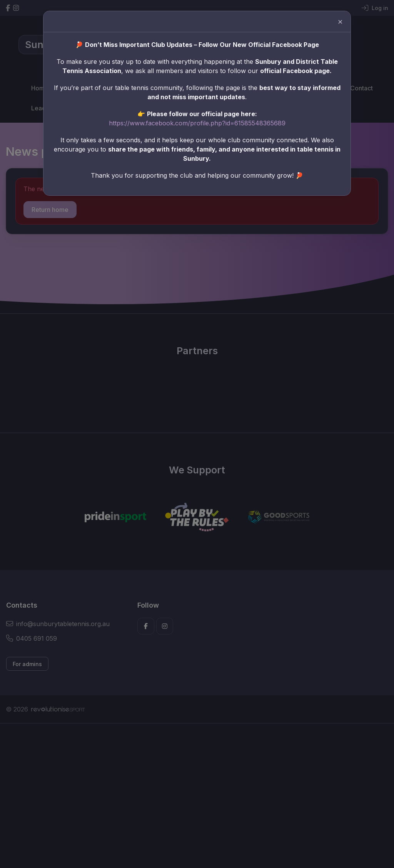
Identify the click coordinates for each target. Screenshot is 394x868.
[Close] (329, 28)
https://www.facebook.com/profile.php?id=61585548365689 (197, 122)
